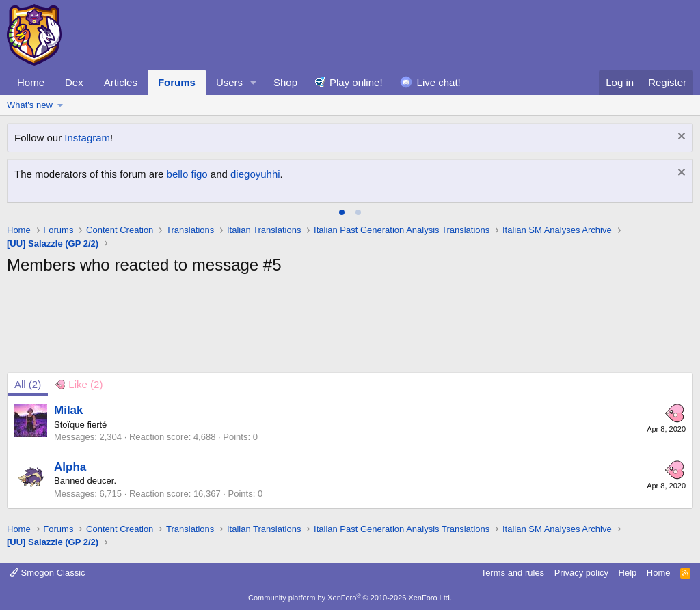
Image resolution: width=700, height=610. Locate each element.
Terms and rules (513, 573)
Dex (74, 82)
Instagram (87, 138)
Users (229, 82)
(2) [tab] (28, 384)
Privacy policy (581, 573)
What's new (30, 105)
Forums (177, 82)
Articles (121, 82)
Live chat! (439, 82)
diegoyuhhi (255, 174)
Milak (69, 410)
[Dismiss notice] (680, 138)
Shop (285, 82)
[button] (254, 82)
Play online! (356, 82)
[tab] (342, 212)
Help (628, 573)
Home (31, 82)
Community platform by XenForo (350, 598)
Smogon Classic (48, 573)
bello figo (187, 174)
